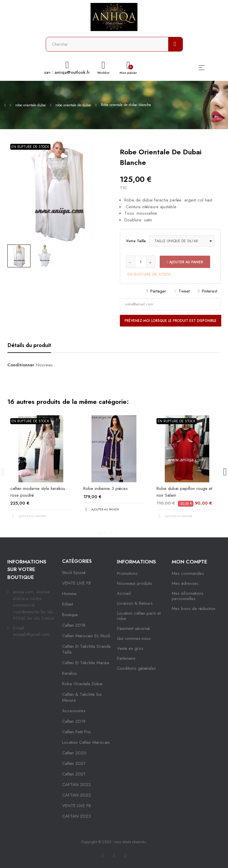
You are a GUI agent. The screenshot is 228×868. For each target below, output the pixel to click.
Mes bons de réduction (194, 609)
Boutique (70, 615)
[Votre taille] (182, 241)
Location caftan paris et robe (139, 616)
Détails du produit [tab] (29, 345)
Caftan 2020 (74, 753)
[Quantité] (141, 262)
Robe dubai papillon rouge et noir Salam (184, 492)
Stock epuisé (74, 573)
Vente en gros (130, 648)
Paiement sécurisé (133, 628)
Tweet (184, 291)
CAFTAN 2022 (76, 785)
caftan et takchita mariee (86, 663)
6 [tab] (129, 533)
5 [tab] (123, 533)
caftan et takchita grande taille (86, 649)
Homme (69, 594)
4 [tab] (117, 533)
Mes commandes (188, 573)
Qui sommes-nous (134, 638)
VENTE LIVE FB (76, 583)
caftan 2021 (74, 763)
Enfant (68, 604)
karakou (70, 673)
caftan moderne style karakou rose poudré (38, 492)
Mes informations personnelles (188, 596)
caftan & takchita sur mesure (82, 697)
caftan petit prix (76, 732)
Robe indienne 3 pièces (106, 488)
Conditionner (21, 365)
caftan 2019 (74, 721)
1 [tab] (99, 533)
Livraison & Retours (135, 603)
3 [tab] (111, 533)
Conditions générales (136, 668)
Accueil (124, 593)
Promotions (127, 573)
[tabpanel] (41, 472)
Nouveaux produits (135, 583)
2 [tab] (105, 533)
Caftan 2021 (74, 774)
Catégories (77, 561)
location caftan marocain (86, 742)
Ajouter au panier (185, 262)
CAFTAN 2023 (76, 816)
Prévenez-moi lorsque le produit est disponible (171, 321)
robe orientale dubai (82, 684)
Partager (158, 291)
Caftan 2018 (74, 625)
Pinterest (210, 291)
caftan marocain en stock (86, 636)
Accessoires (74, 711)
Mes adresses (185, 583)
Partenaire (126, 658)
